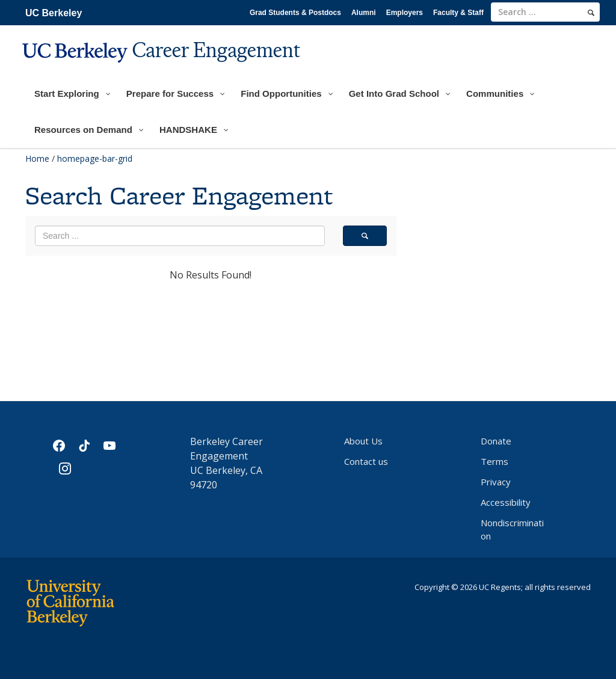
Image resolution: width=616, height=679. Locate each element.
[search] (591, 13)
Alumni (364, 13)
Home (37, 158)
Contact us (366, 461)
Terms (494, 461)
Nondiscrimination (512, 529)
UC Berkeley (54, 13)
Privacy (496, 482)
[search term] (545, 12)
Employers (405, 13)
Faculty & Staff (458, 13)
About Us (363, 441)
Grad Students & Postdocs (295, 13)
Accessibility (506, 502)
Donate (496, 441)
